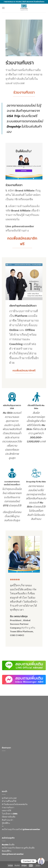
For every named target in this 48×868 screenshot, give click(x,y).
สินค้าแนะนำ (7, 820)
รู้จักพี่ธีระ (6, 823)
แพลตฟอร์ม (23, 804)
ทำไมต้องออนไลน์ (10, 804)
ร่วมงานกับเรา (8, 807)
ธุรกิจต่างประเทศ (9, 798)
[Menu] (3, 8)
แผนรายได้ (6, 810)
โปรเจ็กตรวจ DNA (10, 814)
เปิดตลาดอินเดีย (9, 817)
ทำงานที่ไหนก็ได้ (9, 801)
